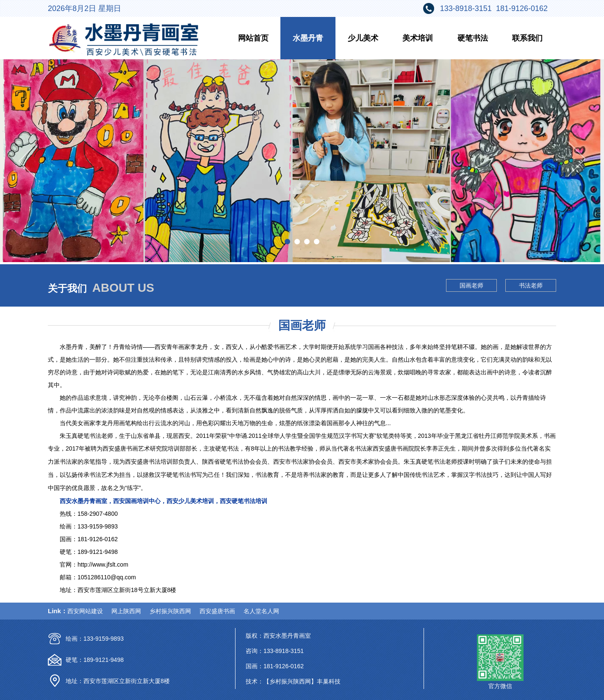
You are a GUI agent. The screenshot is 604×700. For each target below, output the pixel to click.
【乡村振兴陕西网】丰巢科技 (302, 681)
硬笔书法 (473, 38)
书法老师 (531, 285)
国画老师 (471, 285)
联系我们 (527, 38)
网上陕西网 (126, 611)
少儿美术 (363, 38)
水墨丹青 (308, 38)
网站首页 (253, 38)
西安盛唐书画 (217, 611)
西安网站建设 (85, 611)
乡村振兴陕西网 (170, 611)
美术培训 (418, 38)
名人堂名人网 (261, 611)
